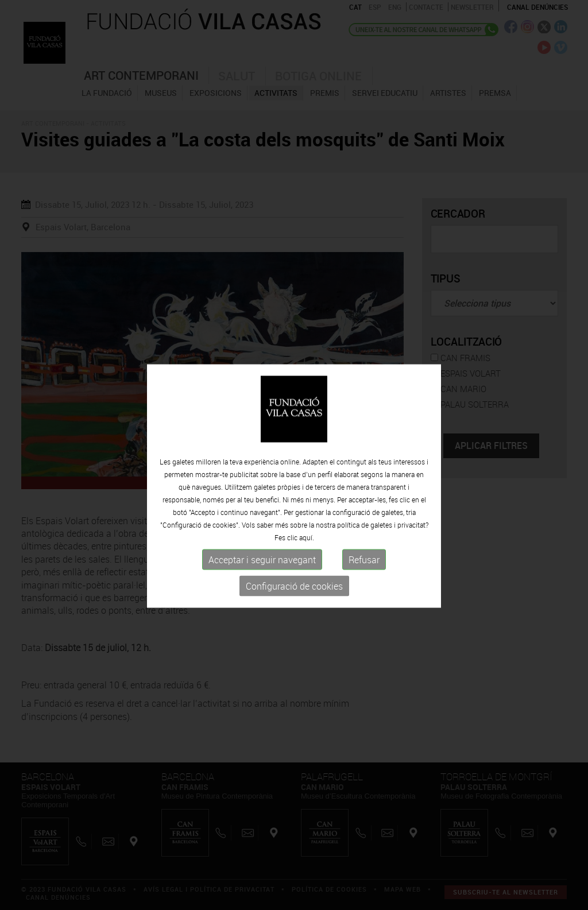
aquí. (307, 567)
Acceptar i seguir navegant (262, 590)
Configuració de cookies (294, 616)
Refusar (364, 590)
